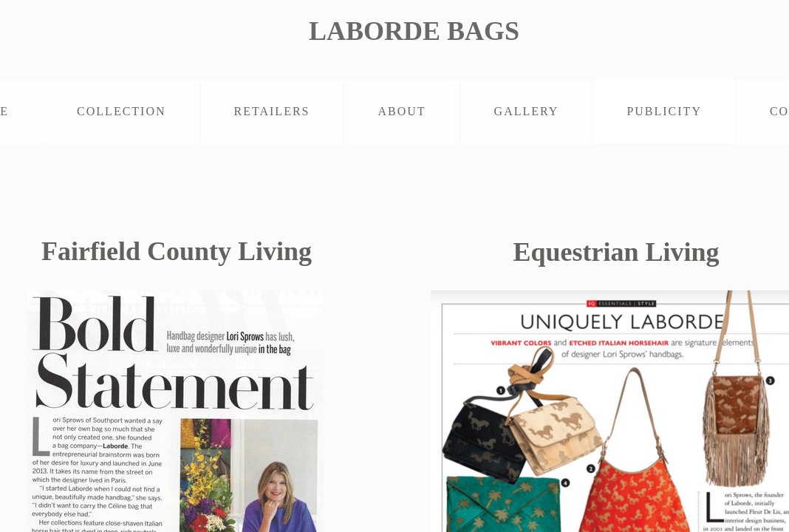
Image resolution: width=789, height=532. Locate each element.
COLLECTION (121, 111)
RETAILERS (272, 111)
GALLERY (527, 111)
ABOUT (402, 111)
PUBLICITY (664, 111)
